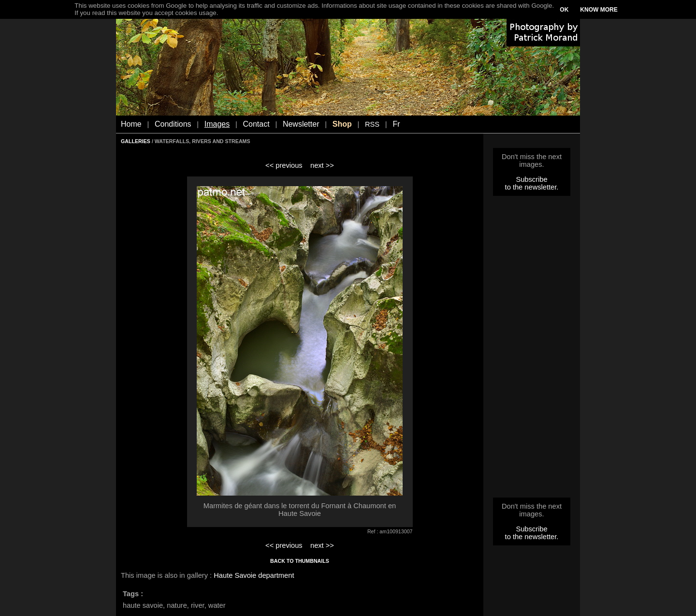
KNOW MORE (599, 10)
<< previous (284, 165)
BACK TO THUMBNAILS (300, 561)
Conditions (173, 124)
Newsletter (301, 124)
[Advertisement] (532, 350)
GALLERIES (136, 141)
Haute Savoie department (254, 575)
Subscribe (531, 179)
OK (564, 10)
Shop (342, 124)
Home (131, 124)
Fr (396, 124)
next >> (322, 165)
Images (217, 124)
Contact (256, 124)
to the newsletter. (532, 187)
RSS (372, 124)
